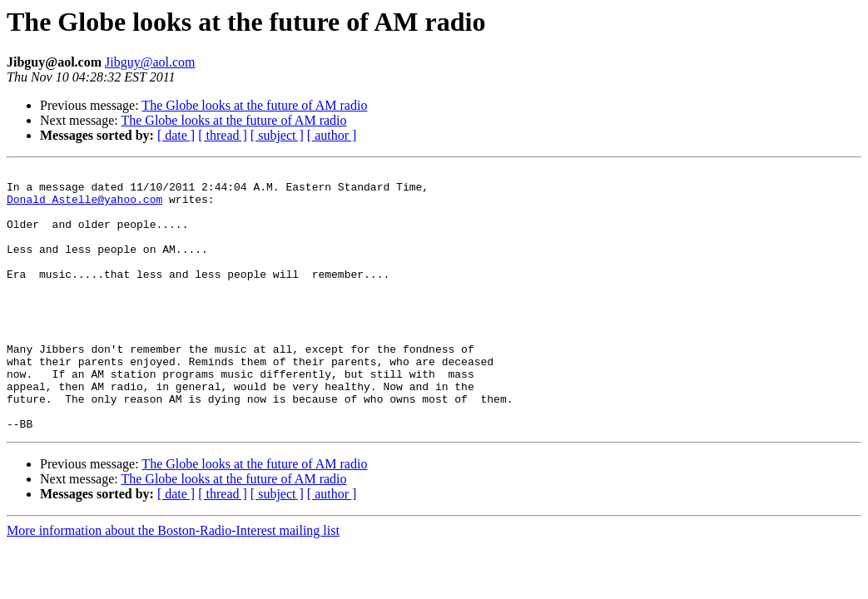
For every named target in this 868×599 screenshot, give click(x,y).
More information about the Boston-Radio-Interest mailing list (173, 583)
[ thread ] (223, 135)
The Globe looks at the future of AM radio (254, 105)
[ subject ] (277, 135)
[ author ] (332, 135)
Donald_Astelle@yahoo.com (84, 206)
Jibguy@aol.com (150, 62)
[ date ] (176, 135)
